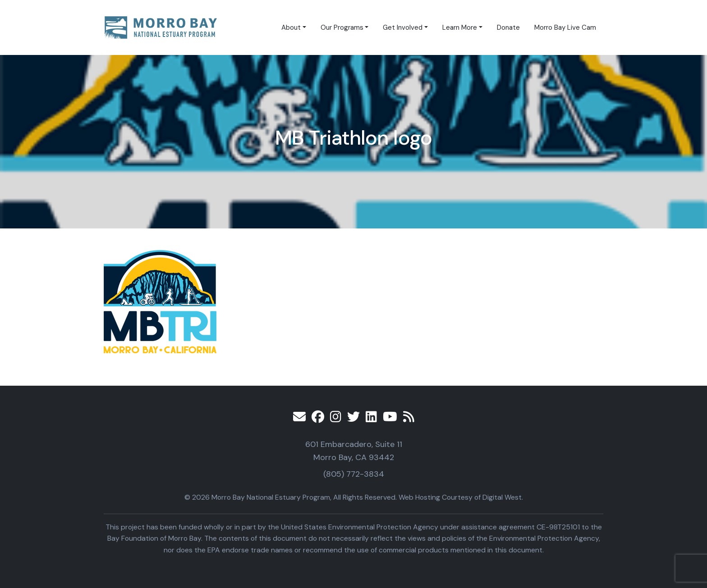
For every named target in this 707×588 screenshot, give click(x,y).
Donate (508, 27)
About (291, 27)
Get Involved (403, 27)
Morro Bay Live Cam (565, 27)
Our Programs (342, 27)
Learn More (460, 27)
